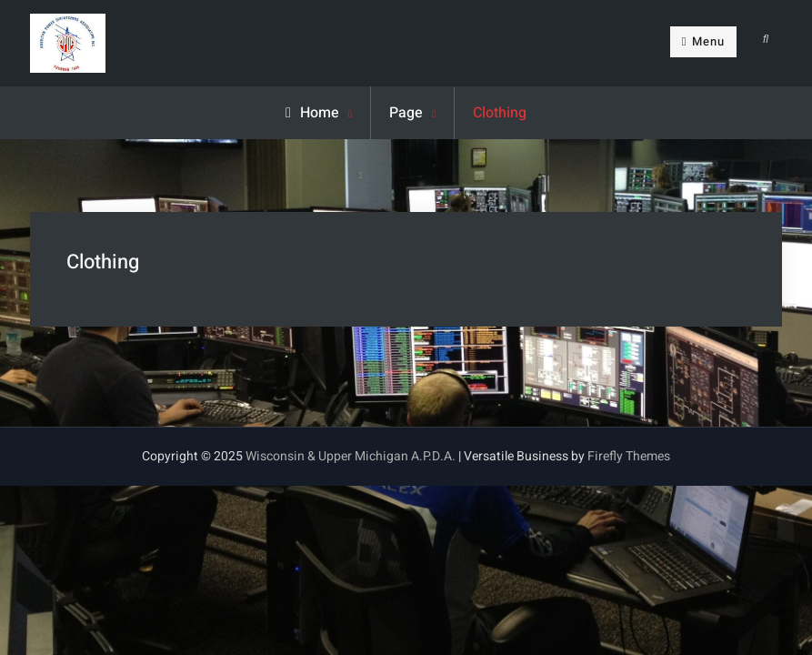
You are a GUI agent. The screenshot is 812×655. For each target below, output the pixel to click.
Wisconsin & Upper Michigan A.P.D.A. (351, 456)
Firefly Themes (629, 456)
